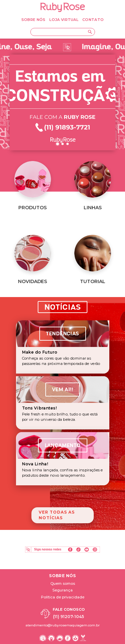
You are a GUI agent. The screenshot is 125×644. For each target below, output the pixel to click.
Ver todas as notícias (57, 515)
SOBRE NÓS (33, 20)
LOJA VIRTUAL (64, 20)
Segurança (62, 590)
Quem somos (63, 583)
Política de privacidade (63, 597)
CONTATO (93, 20)
